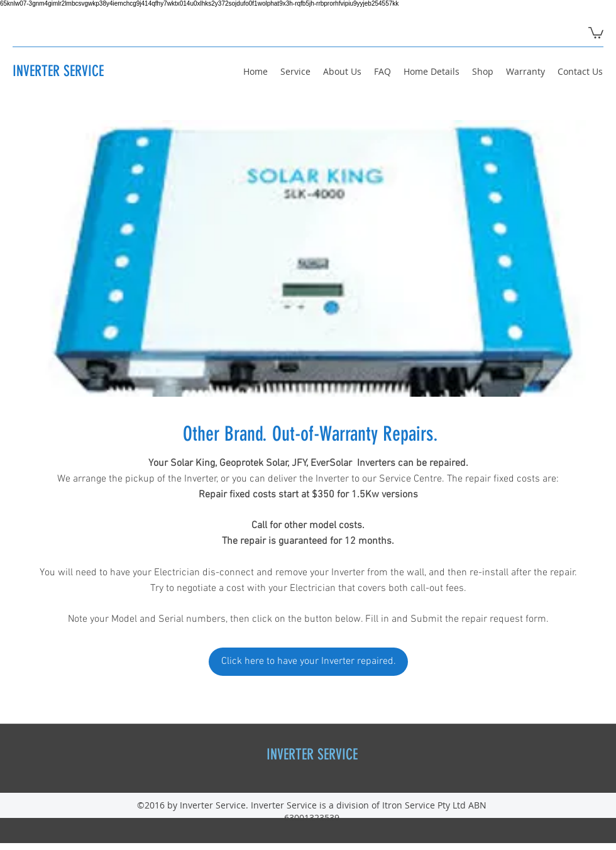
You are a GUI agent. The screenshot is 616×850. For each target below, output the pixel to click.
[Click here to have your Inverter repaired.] (308, 662)
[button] (596, 32)
